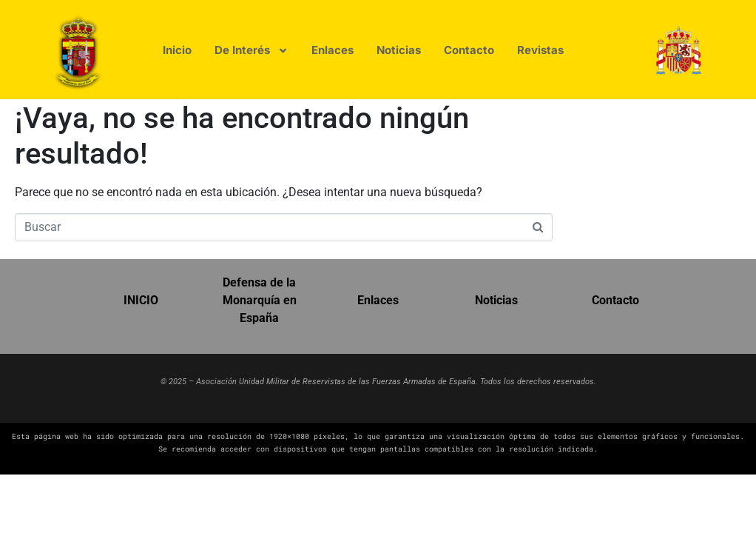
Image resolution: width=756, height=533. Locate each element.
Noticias (496, 300)
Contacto (615, 300)
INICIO (141, 300)
